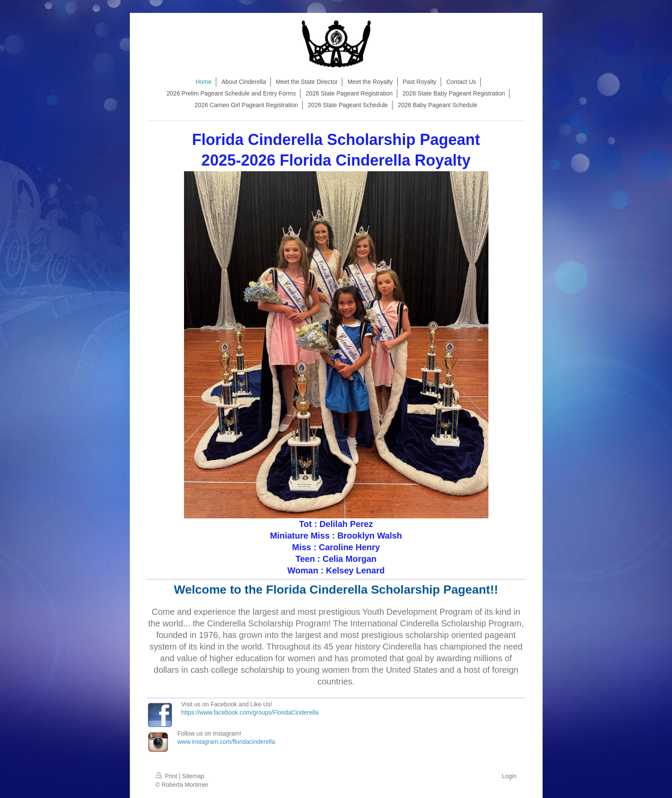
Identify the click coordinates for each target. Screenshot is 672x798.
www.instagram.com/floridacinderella (226, 742)
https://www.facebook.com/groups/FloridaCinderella (250, 712)
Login (509, 776)
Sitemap (193, 776)
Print (167, 776)
